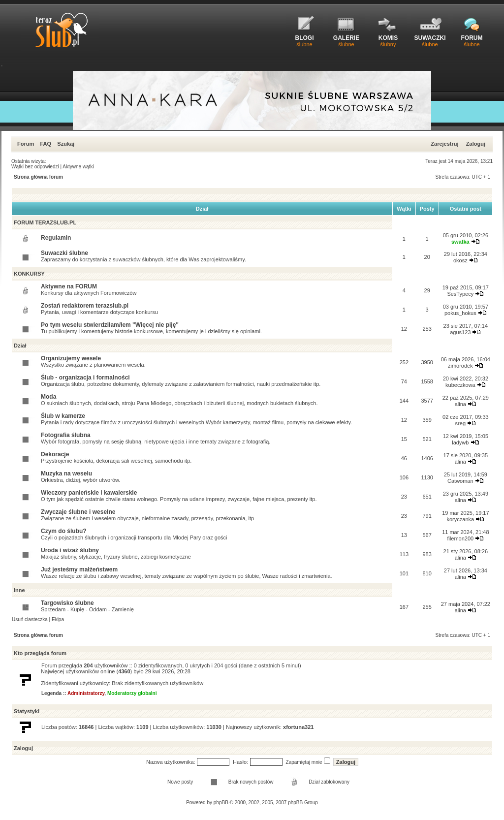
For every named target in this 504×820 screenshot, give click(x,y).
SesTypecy (460, 294)
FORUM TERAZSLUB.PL (45, 222)
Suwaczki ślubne (64, 253)
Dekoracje (55, 454)
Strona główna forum (38, 177)
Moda (48, 397)
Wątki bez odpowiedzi (35, 167)
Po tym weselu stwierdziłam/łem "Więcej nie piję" (110, 325)
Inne (19, 590)
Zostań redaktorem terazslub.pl (85, 306)
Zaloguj (476, 144)
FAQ (46, 144)
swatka (460, 242)
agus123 (460, 332)
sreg (460, 423)
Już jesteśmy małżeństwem (79, 569)
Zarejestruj (444, 144)
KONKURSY (29, 274)
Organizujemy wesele (71, 358)
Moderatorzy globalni (132, 693)
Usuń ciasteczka (30, 619)
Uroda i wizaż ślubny (70, 550)
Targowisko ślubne (67, 603)
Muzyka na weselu (66, 473)
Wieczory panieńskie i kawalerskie (89, 493)
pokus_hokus (460, 313)
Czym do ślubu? (64, 531)
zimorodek (460, 366)
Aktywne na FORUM (69, 286)
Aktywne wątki (78, 167)
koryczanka (460, 519)
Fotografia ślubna (66, 435)
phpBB (221, 803)
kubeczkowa (460, 385)
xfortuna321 (298, 727)
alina (460, 404)
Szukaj (66, 144)
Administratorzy (86, 693)
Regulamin (56, 238)
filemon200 (460, 538)
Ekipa (58, 619)
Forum (26, 144)
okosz (460, 260)
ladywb (460, 442)
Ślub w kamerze (63, 416)
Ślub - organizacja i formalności (85, 378)
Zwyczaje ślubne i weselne (78, 512)
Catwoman (460, 481)
